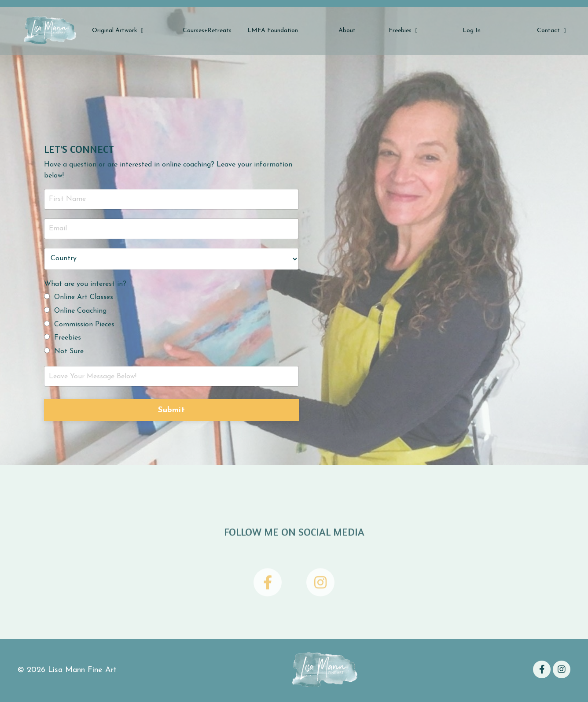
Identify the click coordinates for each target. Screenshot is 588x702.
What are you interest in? (85, 284)
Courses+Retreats (207, 31)
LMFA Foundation (273, 31)
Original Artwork (118, 31)
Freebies (403, 31)
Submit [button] (171, 410)
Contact (551, 31)
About (347, 31)
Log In (472, 31)
